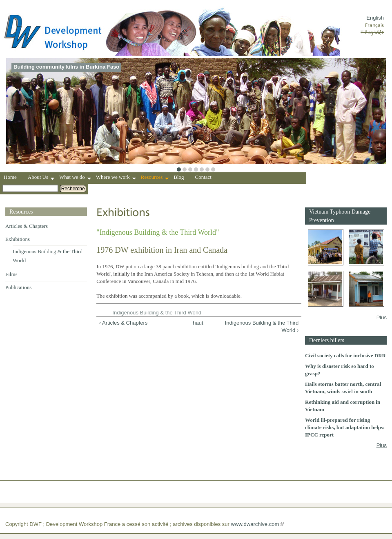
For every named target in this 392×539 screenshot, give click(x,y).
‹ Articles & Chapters (124, 323)
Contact (203, 177)
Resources (155, 178)
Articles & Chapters (27, 226)
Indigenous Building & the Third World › (262, 326)
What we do (75, 178)
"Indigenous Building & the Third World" (158, 232)
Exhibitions (18, 239)
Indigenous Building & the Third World (157, 313)
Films (11, 274)
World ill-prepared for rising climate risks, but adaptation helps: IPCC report (345, 427)
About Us (41, 178)
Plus (382, 317)
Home (10, 177)
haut (197, 323)
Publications (18, 287)
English (375, 18)
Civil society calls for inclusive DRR (345, 355)
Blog (179, 177)
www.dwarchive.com (255, 524)
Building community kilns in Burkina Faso (66, 67)
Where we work (116, 178)
